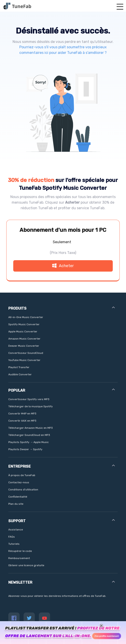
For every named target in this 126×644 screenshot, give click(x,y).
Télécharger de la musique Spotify (31, 406)
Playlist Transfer (19, 367)
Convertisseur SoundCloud (26, 353)
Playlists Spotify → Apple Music (29, 442)
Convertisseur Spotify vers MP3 (29, 399)
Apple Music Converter (23, 332)
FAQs (12, 537)
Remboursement (19, 558)
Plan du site (16, 504)
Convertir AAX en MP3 (22, 421)
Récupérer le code (20, 551)
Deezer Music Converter (24, 346)
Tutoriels (14, 544)
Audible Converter (20, 374)
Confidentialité (18, 497)
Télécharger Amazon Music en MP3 (31, 428)
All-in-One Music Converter (26, 317)
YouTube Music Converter (24, 360)
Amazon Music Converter (24, 339)
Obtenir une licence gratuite (26, 565)
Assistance (16, 530)
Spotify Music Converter (24, 324)
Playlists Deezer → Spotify (25, 449)
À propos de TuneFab (22, 475)
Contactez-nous (19, 482)
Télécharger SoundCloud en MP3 (29, 435)
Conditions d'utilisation (23, 490)
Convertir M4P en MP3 (22, 414)
